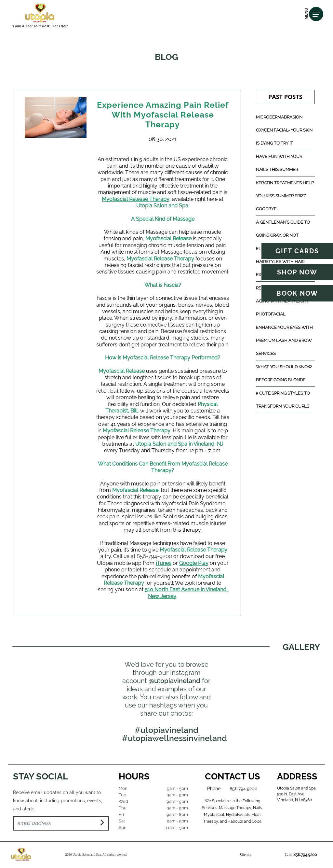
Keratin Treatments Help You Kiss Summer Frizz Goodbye (285, 196)
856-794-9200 (154, 556)
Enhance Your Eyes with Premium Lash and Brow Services (284, 340)
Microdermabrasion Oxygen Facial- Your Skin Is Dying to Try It (284, 130)
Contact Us (233, 776)
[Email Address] (61, 823)
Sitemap (246, 855)
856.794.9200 (244, 789)
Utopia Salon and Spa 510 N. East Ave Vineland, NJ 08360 (296, 794)
